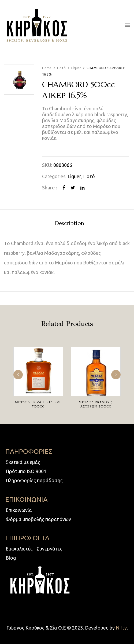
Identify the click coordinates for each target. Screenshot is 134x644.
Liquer (76, 68)
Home (47, 68)
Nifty (121, 628)
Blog (11, 558)
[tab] (69, 224)
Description (69, 224)
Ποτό (61, 68)
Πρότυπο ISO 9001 (26, 471)
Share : (50, 188)
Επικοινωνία (19, 510)
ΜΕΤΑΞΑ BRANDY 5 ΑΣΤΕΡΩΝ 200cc (96, 404)
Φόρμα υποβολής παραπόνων (38, 519)
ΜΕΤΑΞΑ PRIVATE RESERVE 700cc (38, 404)
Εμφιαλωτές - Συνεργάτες (34, 549)
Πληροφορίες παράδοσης (34, 480)
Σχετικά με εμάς (23, 462)
